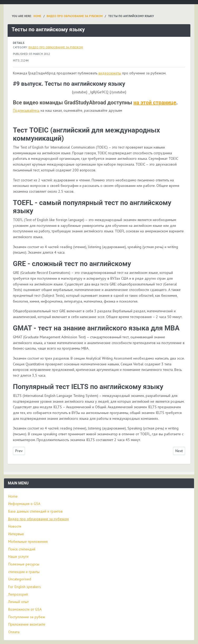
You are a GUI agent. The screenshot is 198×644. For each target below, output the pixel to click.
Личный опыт (18, 602)
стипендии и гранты (24, 572)
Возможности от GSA (25, 609)
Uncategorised (20, 579)
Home (13, 496)
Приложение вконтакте (27, 624)
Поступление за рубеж (27, 617)
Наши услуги (18, 556)
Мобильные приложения (28, 541)
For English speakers (24, 587)
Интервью (16, 534)
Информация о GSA (24, 504)
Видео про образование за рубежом (56, 47)
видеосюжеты (110, 73)
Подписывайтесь (26, 110)
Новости (15, 526)
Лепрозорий (18, 594)
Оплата (14, 632)
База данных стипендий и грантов (35, 511)
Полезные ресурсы (24, 564)
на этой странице (155, 103)
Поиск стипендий (22, 549)
